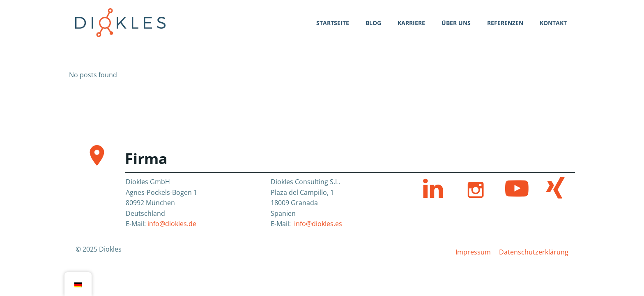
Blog (373, 23)
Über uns (456, 23)
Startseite (333, 23)
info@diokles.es (318, 224)
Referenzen (505, 23)
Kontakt (553, 23)
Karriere (411, 23)
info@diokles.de (172, 224)
